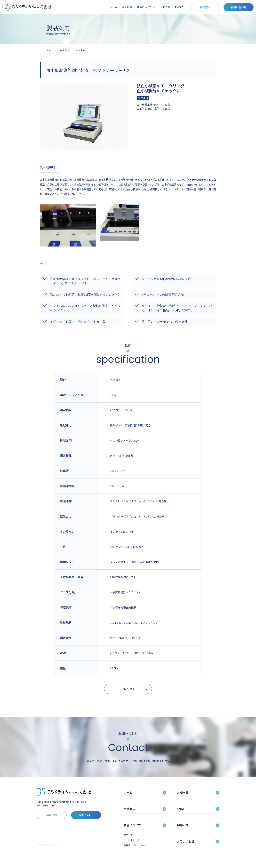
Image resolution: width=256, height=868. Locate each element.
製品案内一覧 (64, 50)
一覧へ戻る (128, 689)
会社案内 (127, 7)
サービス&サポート (134, 841)
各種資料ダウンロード (135, 846)
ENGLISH (180, 7)
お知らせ (165, 7)
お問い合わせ (239, 7)
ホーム (113, 7)
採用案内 (205, 7)
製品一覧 (128, 835)
